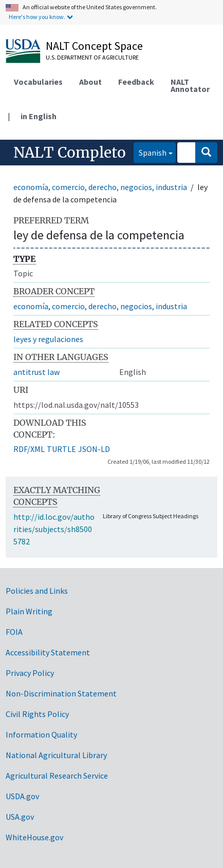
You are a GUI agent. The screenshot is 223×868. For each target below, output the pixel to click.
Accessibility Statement (48, 652)
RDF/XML (29, 449)
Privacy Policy (30, 673)
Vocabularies (38, 82)
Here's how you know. (37, 17)
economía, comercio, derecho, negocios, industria (100, 187)
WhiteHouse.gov (34, 837)
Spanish (150, 152)
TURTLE (61, 449)
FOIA (14, 632)
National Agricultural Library (56, 755)
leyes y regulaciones (48, 339)
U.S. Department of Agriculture (92, 57)
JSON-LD (94, 449)
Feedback (136, 82)
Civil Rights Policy (37, 714)
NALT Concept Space (94, 46)
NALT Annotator (190, 85)
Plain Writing (29, 611)
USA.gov (20, 817)
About (90, 82)
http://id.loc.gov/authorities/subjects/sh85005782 (54, 529)
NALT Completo (70, 153)
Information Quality (41, 734)
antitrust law (36, 372)
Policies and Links (37, 591)
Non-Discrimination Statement (61, 693)
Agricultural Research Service (57, 776)
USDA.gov (22, 796)
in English (39, 116)
